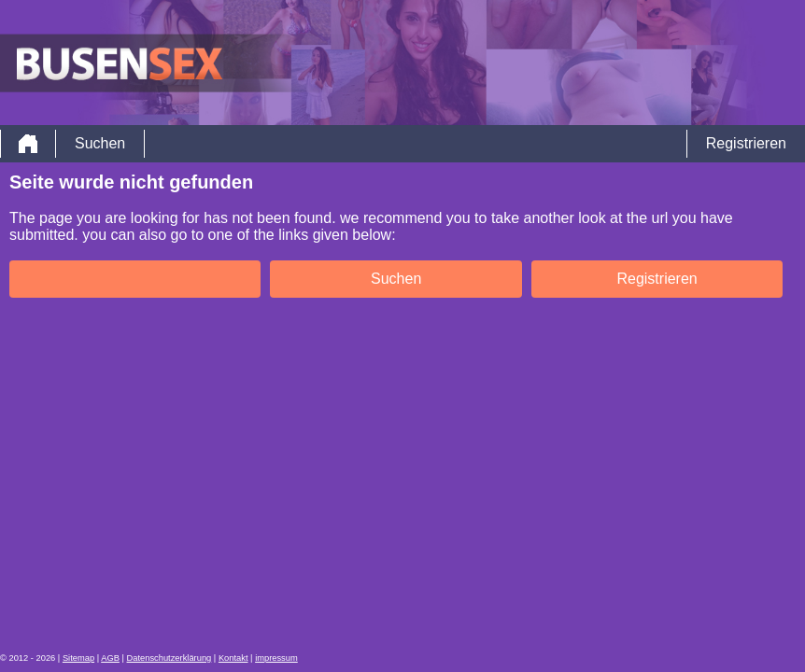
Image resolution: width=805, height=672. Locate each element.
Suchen (100, 143)
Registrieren (746, 143)
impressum (276, 658)
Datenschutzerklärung (169, 658)
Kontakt (233, 658)
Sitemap (78, 658)
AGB (110, 658)
